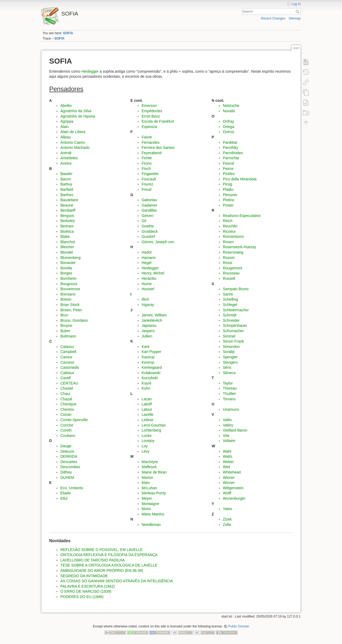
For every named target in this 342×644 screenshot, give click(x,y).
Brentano (68, 294)
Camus (66, 357)
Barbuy (66, 184)
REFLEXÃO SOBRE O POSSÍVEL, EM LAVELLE (102, 550)
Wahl (227, 451)
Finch (146, 169)
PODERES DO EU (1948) (82, 597)
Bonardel (68, 263)
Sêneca (229, 373)
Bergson (67, 216)
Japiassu (149, 325)
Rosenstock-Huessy (240, 247)
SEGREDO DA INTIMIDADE (84, 576)
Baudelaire (69, 200)
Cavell (66, 378)
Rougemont (232, 268)
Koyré (147, 383)
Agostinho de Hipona (78, 116)
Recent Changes (273, 18)
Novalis (229, 111)
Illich (145, 299)
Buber (65, 331)
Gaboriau (149, 200)
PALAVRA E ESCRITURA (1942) (88, 586)
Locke (147, 436)
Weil (226, 467)
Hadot (147, 252)
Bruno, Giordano (74, 320)
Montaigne (150, 504)
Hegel (147, 263)
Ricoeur (229, 231)
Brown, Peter (71, 310)
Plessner (230, 195)
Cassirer (67, 362)
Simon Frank (233, 341)
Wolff (227, 493)
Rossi (228, 263)
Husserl (148, 289)
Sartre (228, 294)
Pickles (229, 174)
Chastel (67, 388)
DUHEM (67, 478)
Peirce (228, 169)
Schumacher (233, 331)
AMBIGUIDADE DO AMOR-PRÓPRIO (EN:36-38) (102, 571)
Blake (65, 236)
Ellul (64, 498)
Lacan (147, 399)
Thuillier (229, 394)
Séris (227, 367)
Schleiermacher (236, 310)
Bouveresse (70, 289)
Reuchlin (230, 226)
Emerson (149, 106)
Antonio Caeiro (73, 142)
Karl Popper (151, 352)
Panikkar (230, 142)
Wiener (229, 478)
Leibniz (147, 420)
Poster (228, 205)
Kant (145, 347)
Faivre (147, 137)
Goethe (148, 226)
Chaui (65, 394)
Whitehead (232, 472)
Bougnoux (69, 284)
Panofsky (231, 148)
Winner (229, 483)
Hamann (149, 258)
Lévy (146, 451)
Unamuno (231, 409)
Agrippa (67, 121)
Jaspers (148, 331)
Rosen (228, 242)
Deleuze (67, 451)
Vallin (227, 420)
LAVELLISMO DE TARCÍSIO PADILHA (93, 560)
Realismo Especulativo (242, 216)
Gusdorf (148, 236)
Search (298, 11)
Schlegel (230, 305)
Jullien (147, 336)
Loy (145, 446)
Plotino (229, 200)
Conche (67, 425)
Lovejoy (148, 441)
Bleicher (67, 247)
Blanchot (68, 242)
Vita (226, 436)
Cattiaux (67, 373)
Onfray (228, 121)
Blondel (67, 252)
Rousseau (231, 273)
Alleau (66, 137)
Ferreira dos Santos (158, 148)
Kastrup (148, 357)
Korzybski (150, 378)
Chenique (68, 404)
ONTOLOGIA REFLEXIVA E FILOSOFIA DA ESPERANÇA (109, 555)
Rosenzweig (233, 252)
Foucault (149, 179)
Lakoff (147, 404)
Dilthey (66, 472)
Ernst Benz (151, 116)
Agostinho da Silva (76, 111)
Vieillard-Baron (235, 430)
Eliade (66, 493)
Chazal (66, 399)
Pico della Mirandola (240, 179)
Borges (66, 273)
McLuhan (149, 488)
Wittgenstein (233, 488)
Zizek (227, 519)
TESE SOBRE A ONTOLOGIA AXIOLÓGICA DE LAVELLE (109, 565)
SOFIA (68, 33)
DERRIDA (69, 456)
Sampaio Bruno (236, 289)
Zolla (227, 525)
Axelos (66, 163)
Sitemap (295, 18)
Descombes (70, 467)
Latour (147, 409)
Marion (147, 478)
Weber (228, 462)
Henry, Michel (153, 273)
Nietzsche (231, 106)
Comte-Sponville (74, 420)
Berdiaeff (68, 210)
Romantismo (233, 236)
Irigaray (148, 305)
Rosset (229, 258)
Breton (66, 299)
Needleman (151, 525)
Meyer (147, 498)
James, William (154, 315)
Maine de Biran (154, 472)
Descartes (69, 462)
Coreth (66, 430)
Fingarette (150, 174)
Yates (228, 509)
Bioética (67, 231)
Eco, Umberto (72, 488)
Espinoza (149, 127)
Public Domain (239, 626)
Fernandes (151, 142)
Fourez (147, 184)
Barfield (67, 189)
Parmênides (233, 153)
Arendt (66, 153)
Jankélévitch (152, 320)
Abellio (66, 106)
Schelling (230, 299)
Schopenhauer (235, 325)
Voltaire (229, 441)
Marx (146, 483)
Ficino (147, 163)
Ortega (229, 127)
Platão (228, 189)
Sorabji (229, 352)
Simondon (231, 347)
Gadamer (149, 205)
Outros (228, 132)
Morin (146, 509)
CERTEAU (69, 383)
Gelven (147, 216)
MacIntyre (150, 462)
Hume (147, 284)
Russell (229, 278)
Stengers (230, 362)
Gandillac (149, 210)
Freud (147, 189)
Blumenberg (71, 258)
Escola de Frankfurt (158, 121)
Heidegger (90, 71)
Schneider (231, 320)
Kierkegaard (152, 367)
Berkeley (68, 221)
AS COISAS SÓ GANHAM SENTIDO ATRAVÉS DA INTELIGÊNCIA (117, 581)
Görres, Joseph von (158, 242)
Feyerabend (152, 153)
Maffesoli (149, 467)
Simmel (229, 336)
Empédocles (152, 111)
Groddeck (150, 231)
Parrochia (231, 158)
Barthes (67, 195)
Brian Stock (70, 305)
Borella (66, 268)
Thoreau (230, 388)
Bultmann (68, 336)
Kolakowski (151, 373)
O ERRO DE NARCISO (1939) (86, 591)
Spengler (230, 357)
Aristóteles (69, 158)
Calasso (67, 347)
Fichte (147, 158)
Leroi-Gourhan (154, 425)
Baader (66, 174)
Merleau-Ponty (154, 493)
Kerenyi (148, 362)
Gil (144, 221)
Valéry (228, 425)
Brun (64, 315)
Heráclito (149, 278)
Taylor (228, 383)
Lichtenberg (151, 430)
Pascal (228, 163)
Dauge (66, 446)
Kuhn (146, 388)
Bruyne (66, 325)
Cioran (66, 414)
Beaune (67, 205)
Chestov (67, 409)
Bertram (67, 226)
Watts (228, 456)
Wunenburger (234, 498)
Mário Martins (153, 514)
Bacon (66, 179)
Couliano (68, 436)
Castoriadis (70, 367)
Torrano (229, 399)
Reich (228, 221)
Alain (65, 127)
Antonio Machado (75, 148)
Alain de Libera (73, 132)
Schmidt (230, 315)
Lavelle (147, 414)
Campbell (68, 352)
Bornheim (68, 278)
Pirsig (228, 184)
